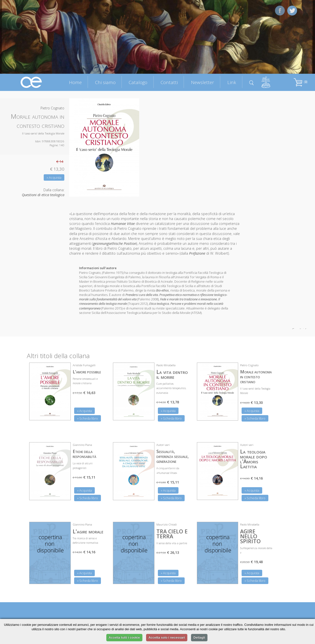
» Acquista (54, 177)
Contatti (169, 82)
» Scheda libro (88, 418)
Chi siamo (105, 82)
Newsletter (203, 82)
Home (75, 82)
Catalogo (138, 82)
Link (232, 82)
